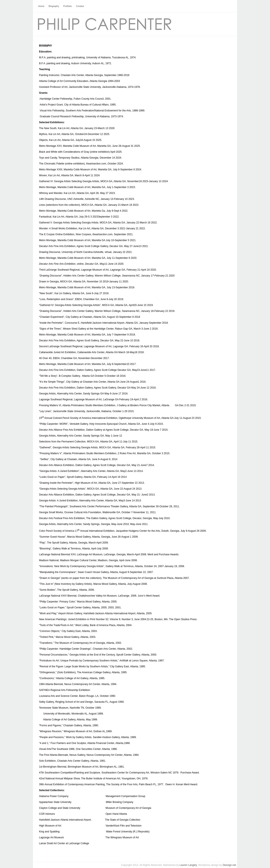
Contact (80, 6)
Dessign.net (229, 865)
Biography (54, 6)
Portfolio (67, 6)
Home (41, 6)
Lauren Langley (188, 865)
